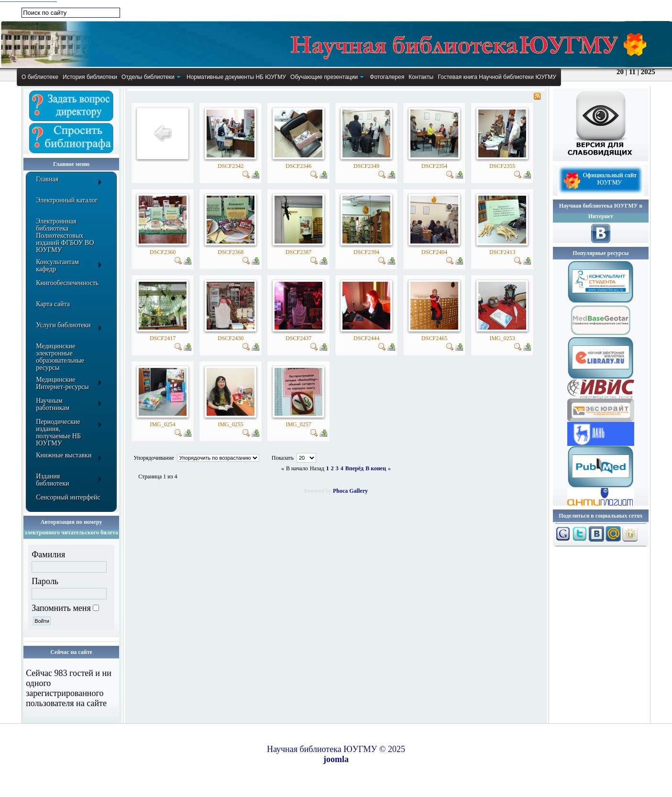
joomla (336, 759)
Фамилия (48, 554)
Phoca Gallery (350, 491)
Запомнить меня (61, 608)
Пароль (45, 581)
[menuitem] (40, 77)
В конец (376, 468)
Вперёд (354, 468)
